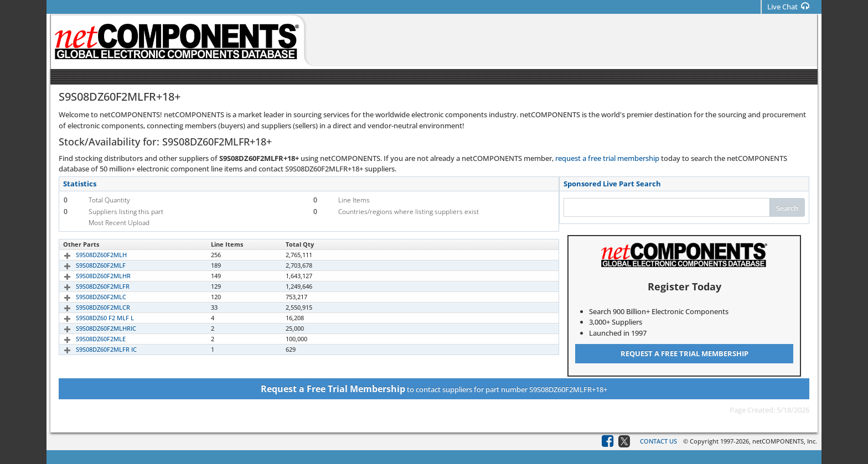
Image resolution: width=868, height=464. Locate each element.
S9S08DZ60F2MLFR (90, 286)
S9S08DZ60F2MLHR (91, 276)
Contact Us (658, 441)
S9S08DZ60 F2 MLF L (92, 318)
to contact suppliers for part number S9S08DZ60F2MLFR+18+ (434, 389)
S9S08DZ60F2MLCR (90, 307)
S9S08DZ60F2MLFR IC (94, 349)
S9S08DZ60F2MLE (88, 339)
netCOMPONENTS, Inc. (785, 441)
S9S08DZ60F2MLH (89, 255)
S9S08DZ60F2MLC (88, 297)
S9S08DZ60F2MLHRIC (93, 328)
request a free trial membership (607, 158)
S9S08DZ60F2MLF (88, 265)
